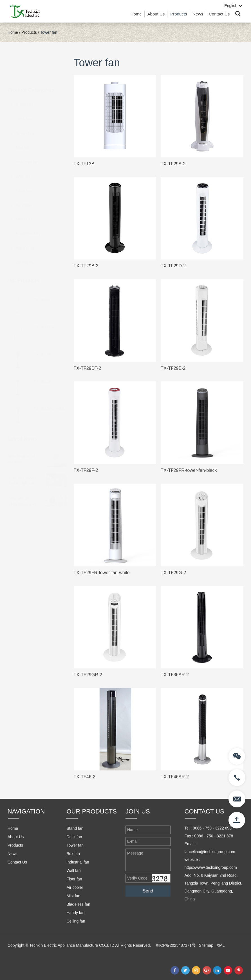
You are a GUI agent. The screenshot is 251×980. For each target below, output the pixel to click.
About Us (156, 14)
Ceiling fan (25, 234)
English (233, 6)
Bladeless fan (28, 206)
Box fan (23, 120)
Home (136, 14)
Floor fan (24, 163)
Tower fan (49, 32)
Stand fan (24, 77)
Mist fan (23, 191)
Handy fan (25, 220)
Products (179, 14)
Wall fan (23, 148)
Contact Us (219, 14)
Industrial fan (27, 134)
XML (221, 966)
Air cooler (24, 177)
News (198, 14)
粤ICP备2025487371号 (175, 966)
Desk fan (24, 91)
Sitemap (206, 966)
